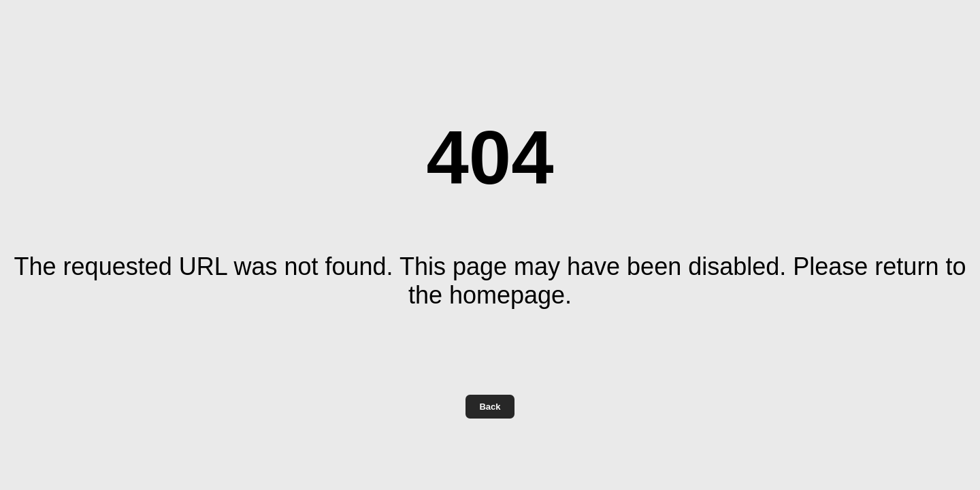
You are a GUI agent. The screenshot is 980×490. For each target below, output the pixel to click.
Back (490, 407)
